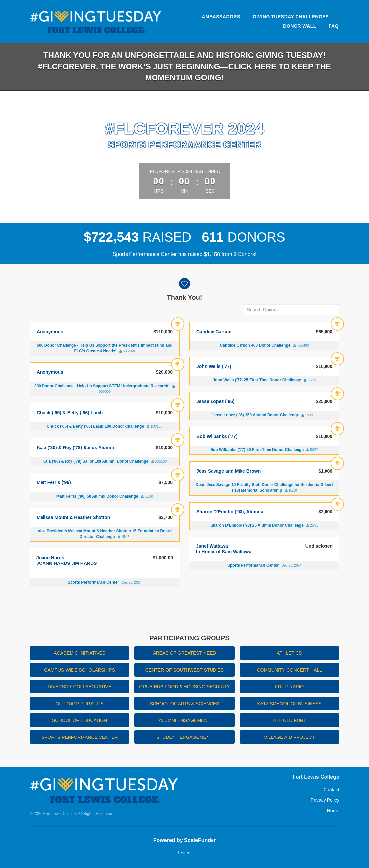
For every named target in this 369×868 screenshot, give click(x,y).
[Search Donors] (291, 310)
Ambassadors (221, 17)
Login (184, 853)
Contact (331, 790)
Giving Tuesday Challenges (291, 17)
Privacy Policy (325, 800)
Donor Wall (300, 26)
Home (333, 811)
